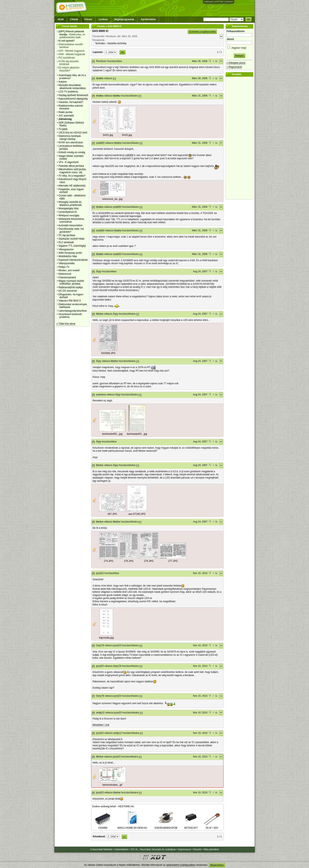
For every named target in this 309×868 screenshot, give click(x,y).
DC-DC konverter (68, 291)
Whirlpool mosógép (69, 216)
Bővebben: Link (101, 725)
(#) (93, 61)
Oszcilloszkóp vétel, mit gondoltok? (71, 230)
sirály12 (100, 713)
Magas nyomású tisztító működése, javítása (71, 282)
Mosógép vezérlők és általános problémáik (70, 203)
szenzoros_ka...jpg (112, 199)
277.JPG (173, 561)
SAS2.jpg (127, 135)
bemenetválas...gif (112, 785)
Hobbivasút (209, 2)
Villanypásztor (66, 249)
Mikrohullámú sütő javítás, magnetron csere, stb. (72, 171)
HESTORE (219, 2)
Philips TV (64, 267)
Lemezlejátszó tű (67, 212)
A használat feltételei (101, 849)
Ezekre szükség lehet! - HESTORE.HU (113, 806)
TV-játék (63, 129)
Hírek (61, 19)
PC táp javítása (67, 235)
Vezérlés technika (117, 43)
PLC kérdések (66, 242)
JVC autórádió (66, 116)
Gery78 (100, 645)
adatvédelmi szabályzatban (181, 865)
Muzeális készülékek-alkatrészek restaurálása (72, 87)
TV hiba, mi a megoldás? (72, 176)
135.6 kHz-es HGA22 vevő (73, 133)
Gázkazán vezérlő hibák (71, 239)
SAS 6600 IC (100, 31)
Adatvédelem (121, 849)
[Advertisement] (240, 138)
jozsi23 (100, 573)
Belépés (239, 56)
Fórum (88, 19)
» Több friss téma (66, 324)
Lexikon (103, 19)
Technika (100, 43)
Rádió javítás (65, 112)
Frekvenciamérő (67, 277)
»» (124, 837)
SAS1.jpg (108, 135)
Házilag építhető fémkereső (73, 95)
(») (114, 78)
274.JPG (109, 561)
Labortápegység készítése (73, 311)
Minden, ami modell (69, 270)
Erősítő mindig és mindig (72, 152)
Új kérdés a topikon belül (202, 32)
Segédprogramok (124, 19)
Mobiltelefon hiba (68, 256)
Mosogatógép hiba (68, 208)
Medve (100, 314)
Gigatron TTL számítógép (72, 246)
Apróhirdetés (148, 19)
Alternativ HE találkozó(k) (72, 186)
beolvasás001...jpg (112, 434)
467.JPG (112, 514)
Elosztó (197, 849)
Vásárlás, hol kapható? (71, 102)
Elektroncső (65, 274)
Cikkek (74, 19)
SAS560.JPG (108, 353)
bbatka (100, 78)
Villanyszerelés (66, 263)
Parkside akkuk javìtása (71, 166)
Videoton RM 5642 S (70, 301)
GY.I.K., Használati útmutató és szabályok (153, 849)
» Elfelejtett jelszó (236, 63)
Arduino (63, 82)
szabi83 (100, 143)
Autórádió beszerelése (70, 225)
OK (248, 19)
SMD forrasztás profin (70, 253)
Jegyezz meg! (239, 47)
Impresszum (185, 849)
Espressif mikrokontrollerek (73, 260)
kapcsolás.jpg (106, 638)
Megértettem (217, 865)
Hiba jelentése (211, 849)
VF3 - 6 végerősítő (68, 162)
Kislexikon (229, 2)
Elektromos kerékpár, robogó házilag (70, 137)
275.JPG (129, 561)
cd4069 (129, 155)
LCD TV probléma (68, 92)
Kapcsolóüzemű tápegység (73, 99)
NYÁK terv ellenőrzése (71, 142)
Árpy (99, 271)
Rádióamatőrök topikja (70, 287)
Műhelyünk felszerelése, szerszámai (71, 220)
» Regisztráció (234, 67)
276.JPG (149, 561)
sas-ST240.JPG (137, 514)
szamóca (101, 395)
